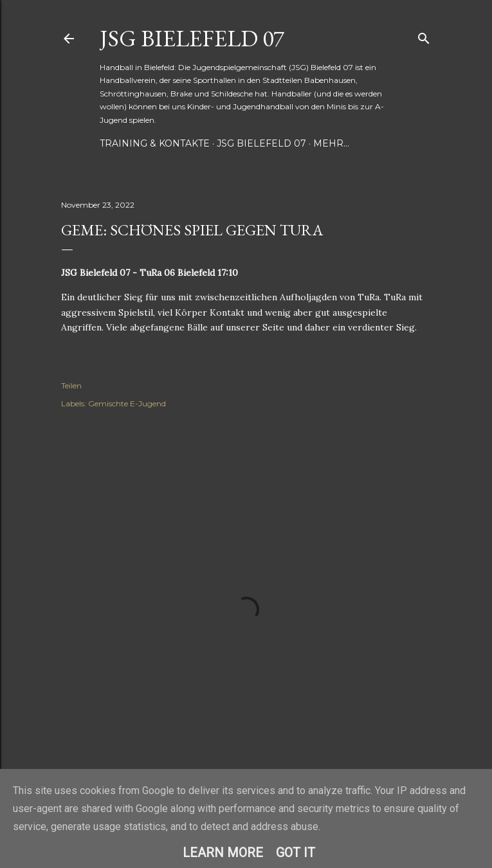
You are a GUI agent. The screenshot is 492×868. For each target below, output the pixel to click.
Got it (296, 853)
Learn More (223, 853)
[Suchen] (424, 36)
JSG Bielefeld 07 (192, 38)
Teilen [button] (71, 385)
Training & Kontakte (155, 143)
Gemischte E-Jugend (127, 403)
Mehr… (331, 143)
